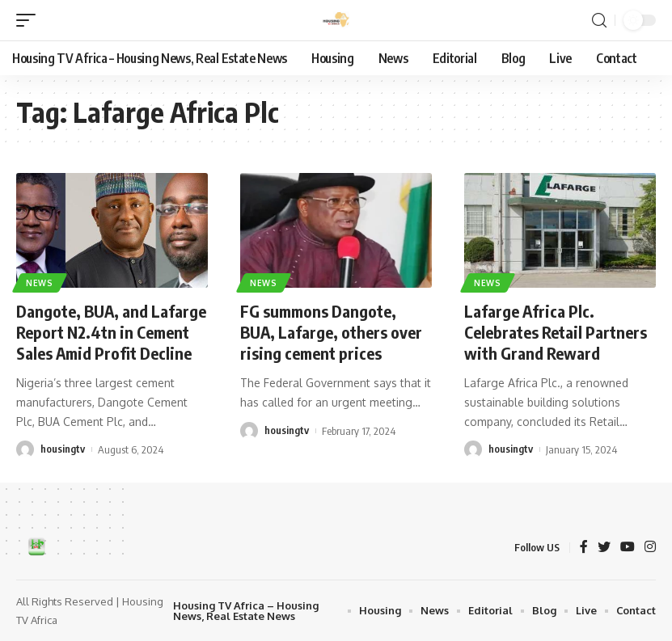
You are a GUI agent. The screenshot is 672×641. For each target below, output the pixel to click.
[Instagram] (650, 548)
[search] (599, 21)
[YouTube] (628, 548)
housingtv (63, 449)
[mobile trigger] (30, 20)
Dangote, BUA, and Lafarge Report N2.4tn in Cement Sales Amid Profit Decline (112, 332)
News (40, 283)
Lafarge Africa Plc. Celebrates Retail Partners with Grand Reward (556, 332)
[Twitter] (604, 548)
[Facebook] (584, 548)
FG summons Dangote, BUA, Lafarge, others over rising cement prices (332, 332)
